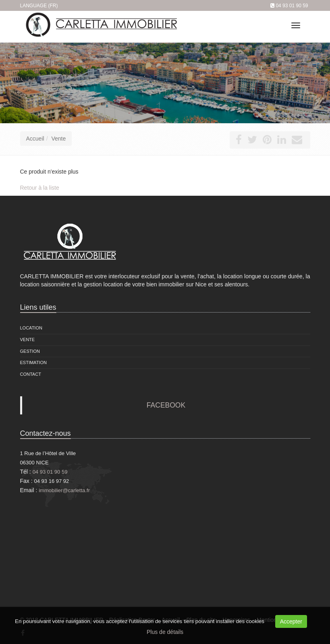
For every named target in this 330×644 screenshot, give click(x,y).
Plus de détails (165, 632)
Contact (31, 374)
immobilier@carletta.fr (64, 490)
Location (31, 328)
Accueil (35, 139)
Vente (58, 139)
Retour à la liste (40, 188)
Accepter (291, 621)
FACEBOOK (166, 405)
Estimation (33, 362)
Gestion (30, 351)
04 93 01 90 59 (292, 6)
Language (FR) (39, 6)
